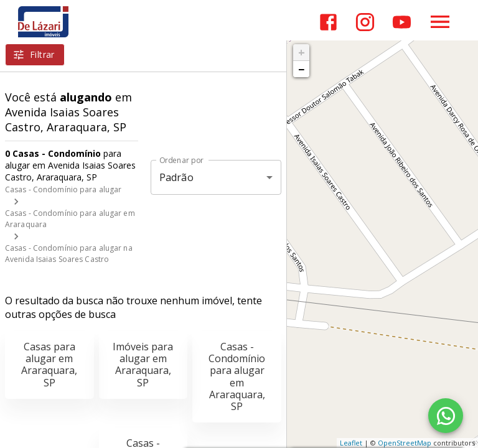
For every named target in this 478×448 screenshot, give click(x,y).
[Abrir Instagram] (365, 22)
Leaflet (351, 443)
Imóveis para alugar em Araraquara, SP (143, 365)
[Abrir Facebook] (328, 22)
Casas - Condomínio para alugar (63, 189)
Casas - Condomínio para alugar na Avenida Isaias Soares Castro (69, 254)
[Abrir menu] (440, 22)
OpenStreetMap (405, 443)
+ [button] (302, 52)
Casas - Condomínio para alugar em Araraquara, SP (237, 376)
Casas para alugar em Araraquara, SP (49, 365)
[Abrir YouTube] (402, 22)
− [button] (301, 69)
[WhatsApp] (446, 416)
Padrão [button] (176, 177)
